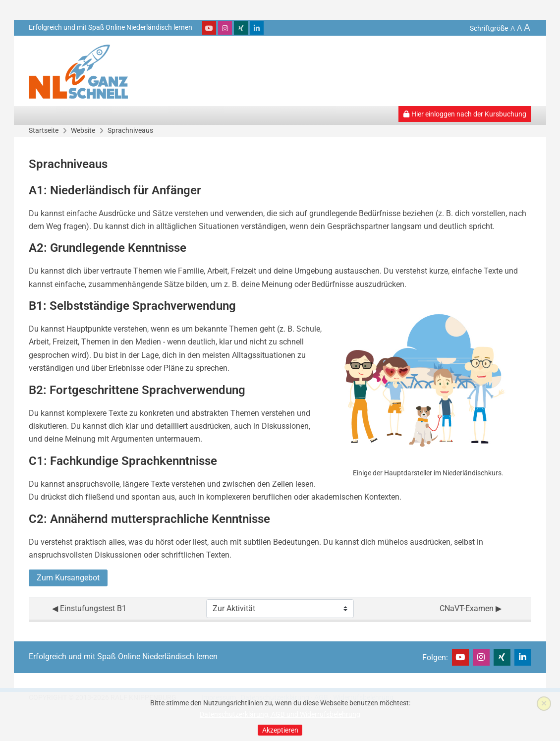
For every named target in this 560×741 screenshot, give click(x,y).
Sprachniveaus (130, 130)
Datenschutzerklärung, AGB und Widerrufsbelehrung (280, 714)
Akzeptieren (280, 730)
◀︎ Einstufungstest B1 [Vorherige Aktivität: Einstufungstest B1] (89, 608)
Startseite (44, 130)
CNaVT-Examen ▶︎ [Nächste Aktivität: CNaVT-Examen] (471, 608)
